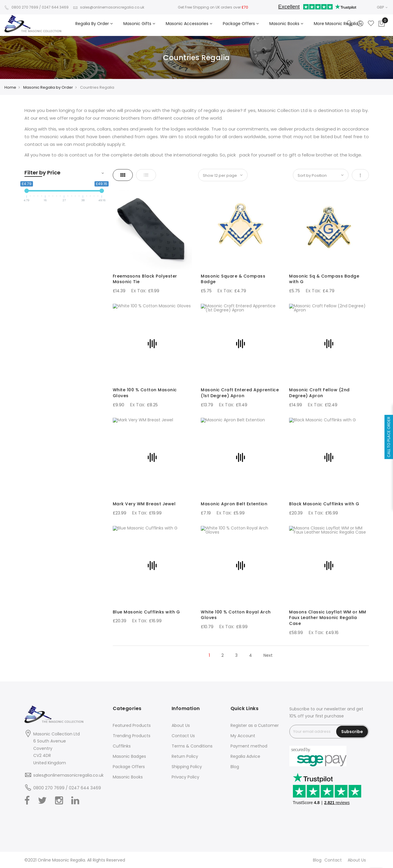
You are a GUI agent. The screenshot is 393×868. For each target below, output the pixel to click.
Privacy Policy (185, 777)
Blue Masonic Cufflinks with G (146, 612)
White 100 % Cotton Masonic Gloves (145, 393)
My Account (243, 736)
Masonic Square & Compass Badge (233, 279)
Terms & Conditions (192, 746)
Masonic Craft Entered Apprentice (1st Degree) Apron (240, 393)
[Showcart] (382, 24)
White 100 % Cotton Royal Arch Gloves (236, 615)
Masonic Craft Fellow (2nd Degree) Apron (319, 393)
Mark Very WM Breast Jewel (144, 504)
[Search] (350, 24)
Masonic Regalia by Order (48, 87)
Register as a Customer (255, 725)
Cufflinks (122, 746)
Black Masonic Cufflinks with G (324, 504)
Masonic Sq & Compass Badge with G (324, 279)
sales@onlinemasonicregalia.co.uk (109, 7)
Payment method (249, 746)
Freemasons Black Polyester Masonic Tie (145, 279)
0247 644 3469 (55, 7)
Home (10, 87)
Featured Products (132, 725)
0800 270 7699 (21, 7)
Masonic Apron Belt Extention (234, 504)
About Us (181, 725)
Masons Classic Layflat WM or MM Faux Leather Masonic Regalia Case (328, 618)
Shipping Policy (187, 767)
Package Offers (129, 767)
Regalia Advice (245, 756)
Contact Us (183, 736)
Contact (333, 860)
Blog (235, 767)
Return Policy (185, 756)
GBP (382, 7)
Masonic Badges (129, 756)
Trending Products (132, 736)
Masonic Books (128, 777)
